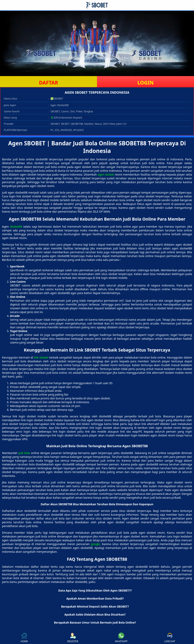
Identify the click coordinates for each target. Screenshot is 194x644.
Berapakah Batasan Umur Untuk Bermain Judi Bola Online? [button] (95, 622)
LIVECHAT (170, 638)
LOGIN (145, 82)
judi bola (24, 453)
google (95, 544)
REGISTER (73, 638)
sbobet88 (16, 227)
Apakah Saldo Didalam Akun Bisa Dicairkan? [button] (95, 614)
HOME (24, 638)
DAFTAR (48, 82)
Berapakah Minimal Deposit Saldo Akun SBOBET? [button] (95, 606)
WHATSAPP (121, 638)
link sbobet (41, 357)
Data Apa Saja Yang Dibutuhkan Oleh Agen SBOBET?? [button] (95, 590)
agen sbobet (106, 174)
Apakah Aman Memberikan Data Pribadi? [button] (95, 598)
